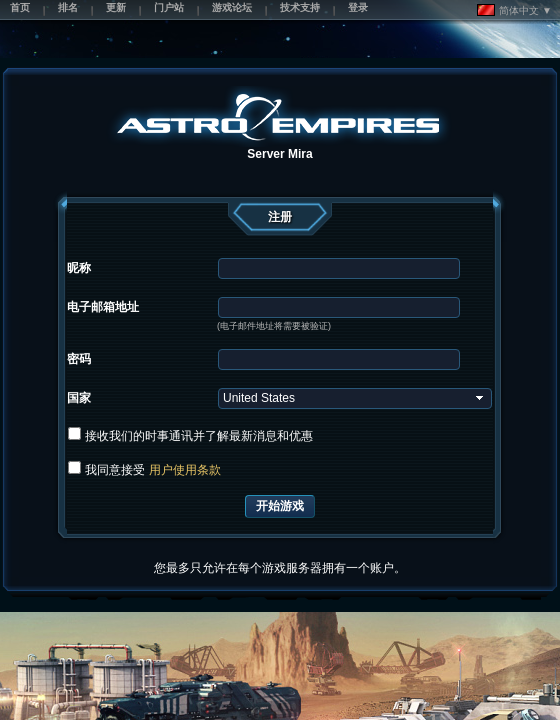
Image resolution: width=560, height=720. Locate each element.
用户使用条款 (185, 470)
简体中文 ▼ (514, 10)
